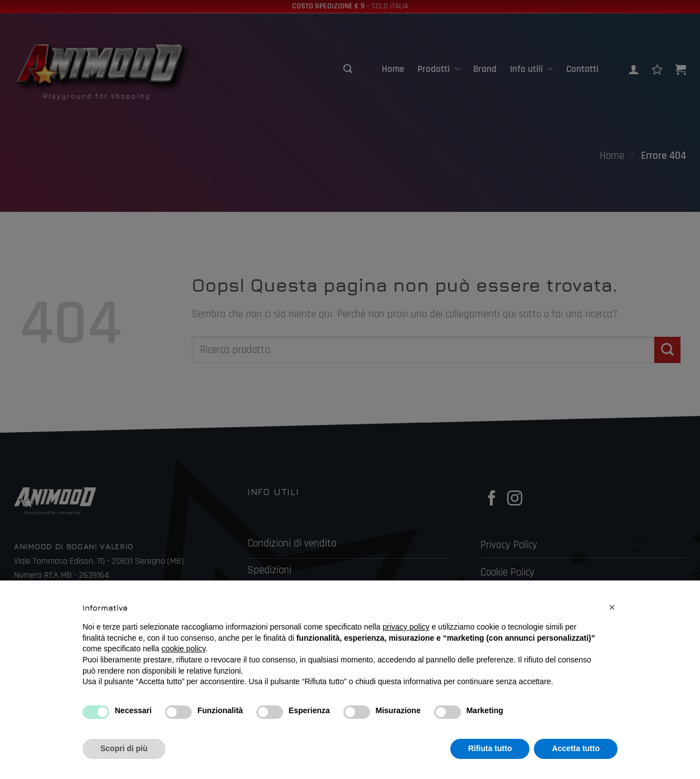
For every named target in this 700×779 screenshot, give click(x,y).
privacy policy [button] (406, 627)
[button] (612, 607)
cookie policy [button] (184, 649)
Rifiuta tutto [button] (490, 748)
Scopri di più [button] (124, 748)
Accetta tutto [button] (576, 748)
